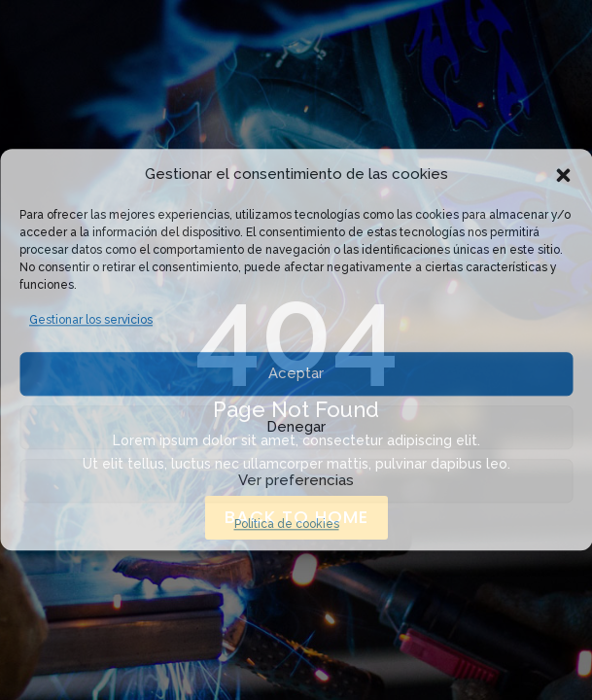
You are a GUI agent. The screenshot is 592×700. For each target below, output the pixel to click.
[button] (563, 175)
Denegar (296, 427)
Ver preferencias (296, 480)
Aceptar (296, 373)
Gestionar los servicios (91, 320)
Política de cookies (287, 524)
